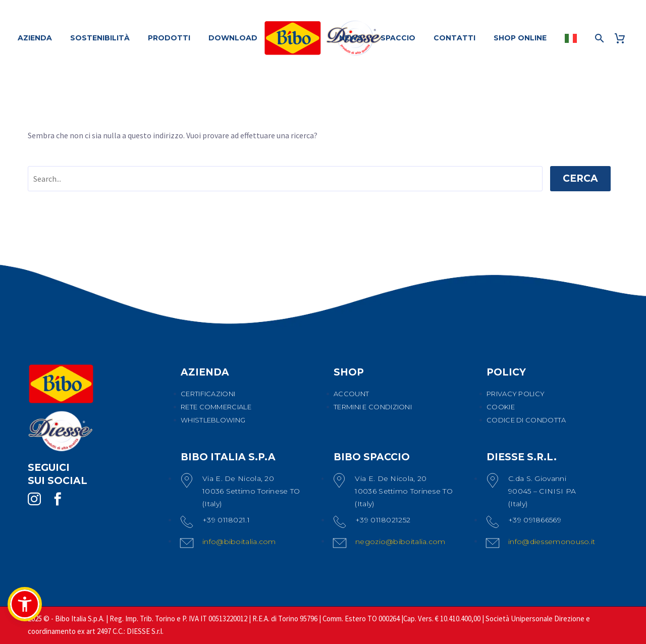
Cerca (580, 178)
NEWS (351, 38)
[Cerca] (598, 38)
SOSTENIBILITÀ (100, 38)
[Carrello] (624, 38)
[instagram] (34, 499)
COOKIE (501, 407)
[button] (25, 604)
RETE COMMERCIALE (216, 407)
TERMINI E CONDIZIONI (373, 407)
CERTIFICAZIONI (208, 394)
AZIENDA (35, 38)
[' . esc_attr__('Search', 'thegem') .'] (285, 179)
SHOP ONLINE (520, 38)
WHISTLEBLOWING (213, 420)
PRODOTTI (169, 38)
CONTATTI (454, 38)
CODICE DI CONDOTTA (526, 420)
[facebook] (58, 499)
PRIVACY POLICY (516, 394)
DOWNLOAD (233, 38)
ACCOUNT (351, 394)
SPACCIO (398, 38)
